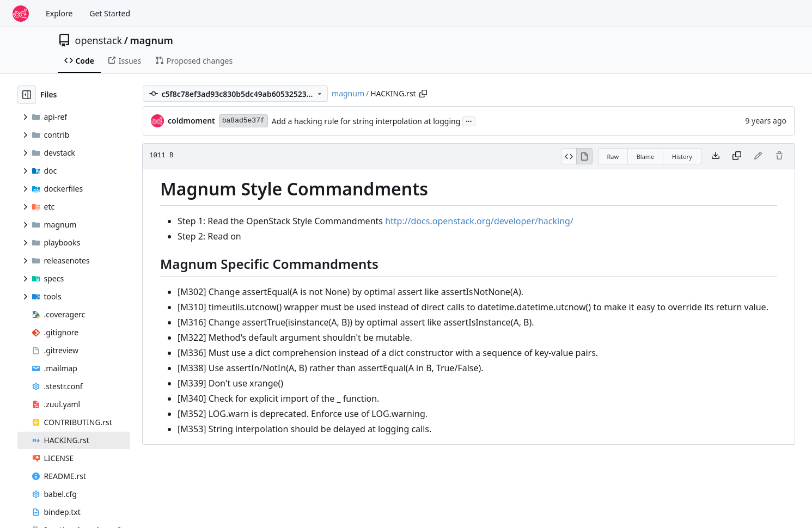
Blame (646, 156)
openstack (99, 40)
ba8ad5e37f (243, 121)
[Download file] (716, 156)
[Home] (21, 14)
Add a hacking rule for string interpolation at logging (366, 121)
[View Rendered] (584, 156)
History (682, 156)
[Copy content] (737, 156)
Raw (613, 156)
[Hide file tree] (27, 95)
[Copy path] (423, 94)
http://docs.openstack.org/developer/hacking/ (479, 221)
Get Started (110, 13)
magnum (151, 40)
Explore (59, 13)
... (469, 120)
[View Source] (569, 156)
